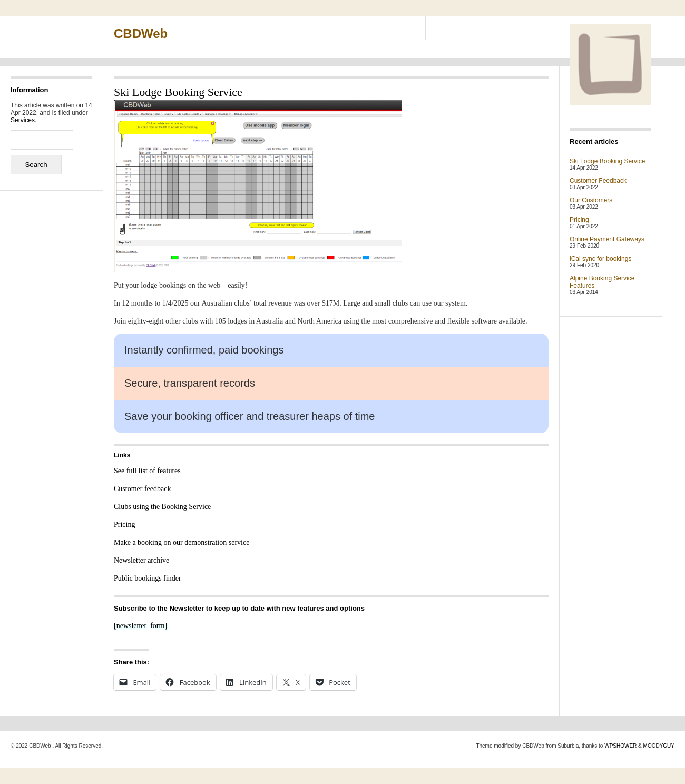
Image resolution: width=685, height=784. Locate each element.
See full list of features (147, 471)
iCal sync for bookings (600, 259)
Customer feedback (142, 489)
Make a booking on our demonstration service (182, 542)
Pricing (124, 525)
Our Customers (591, 200)
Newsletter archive (141, 560)
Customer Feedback (598, 181)
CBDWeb (141, 33)
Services (23, 120)
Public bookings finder (148, 578)
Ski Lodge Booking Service (607, 161)
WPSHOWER (620, 746)
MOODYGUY (659, 746)
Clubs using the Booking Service (162, 507)
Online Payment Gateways (607, 239)
